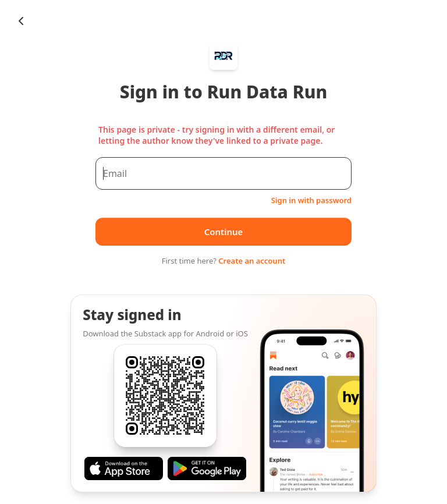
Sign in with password (311, 200)
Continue (224, 232)
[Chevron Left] (21, 21)
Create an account (252, 261)
